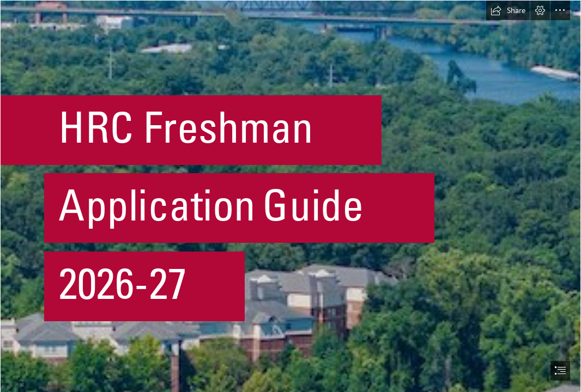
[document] (290, 196)
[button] (508, 10)
